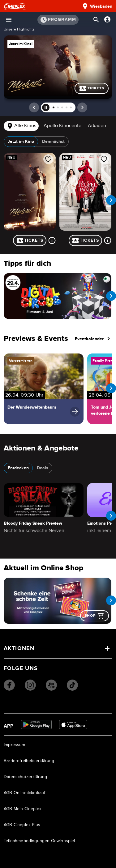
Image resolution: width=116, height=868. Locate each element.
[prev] (34, 107)
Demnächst (53, 141)
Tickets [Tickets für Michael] (30, 240)
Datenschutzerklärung (26, 777)
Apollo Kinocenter (63, 126)
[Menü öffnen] (9, 20)
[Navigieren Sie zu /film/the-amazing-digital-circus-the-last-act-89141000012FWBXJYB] (58, 296)
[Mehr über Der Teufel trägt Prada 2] (108, 240)
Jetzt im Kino (21, 141)
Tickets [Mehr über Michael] (92, 88)
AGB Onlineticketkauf (25, 793)
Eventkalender (94, 339)
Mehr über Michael (58, 67)
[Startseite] (15, 6)
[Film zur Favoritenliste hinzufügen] (48, 159)
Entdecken (18, 468)
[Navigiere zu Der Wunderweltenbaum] (44, 389)
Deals (43, 468)
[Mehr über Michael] (52, 240)
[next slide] (111, 200)
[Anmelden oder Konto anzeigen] (107, 19)
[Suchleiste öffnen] (96, 20)
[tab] (21, 126)
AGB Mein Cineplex (23, 809)
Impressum (15, 745)
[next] (82, 107)
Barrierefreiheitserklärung (29, 761)
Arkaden (97, 126)
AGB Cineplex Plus (22, 825)
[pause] (46, 107)
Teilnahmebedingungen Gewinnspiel (39, 841)
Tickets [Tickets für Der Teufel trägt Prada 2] (86, 240)
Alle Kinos (21, 126)
